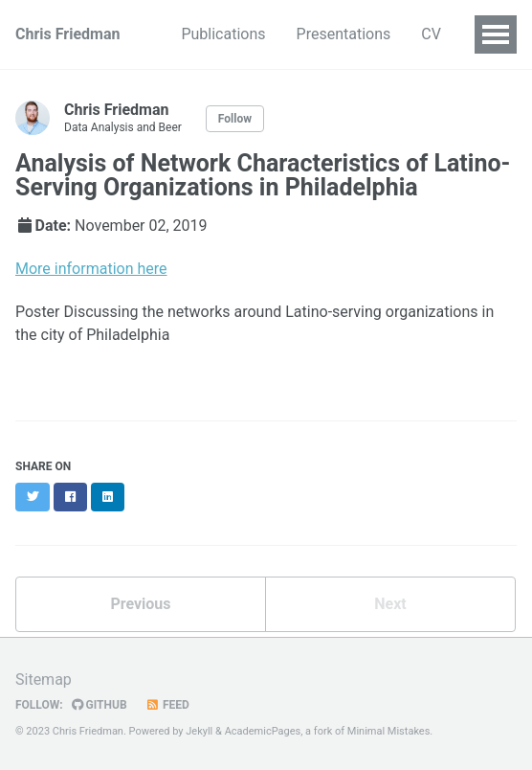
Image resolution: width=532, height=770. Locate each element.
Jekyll (199, 731)
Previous (140, 604)
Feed (167, 705)
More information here (91, 269)
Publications (223, 34)
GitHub (100, 705)
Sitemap (44, 679)
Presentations (344, 34)
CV (431, 34)
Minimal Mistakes (389, 731)
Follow (235, 119)
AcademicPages (263, 731)
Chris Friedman (67, 34)
